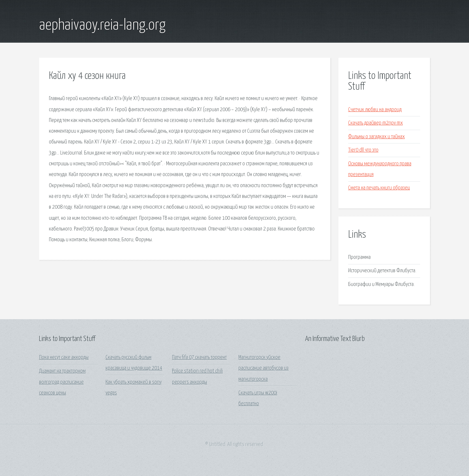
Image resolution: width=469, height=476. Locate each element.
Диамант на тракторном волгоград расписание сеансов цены (62, 382)
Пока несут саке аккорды (64, 357)
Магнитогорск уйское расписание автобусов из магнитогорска (263, 368)
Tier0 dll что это (363, 150)
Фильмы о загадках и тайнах (377, 137)
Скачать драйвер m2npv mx (376, 123)
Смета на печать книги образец (379, 188)
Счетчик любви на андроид (375, 110)
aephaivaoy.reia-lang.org (102, 25)
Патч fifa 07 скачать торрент (199, 357)
